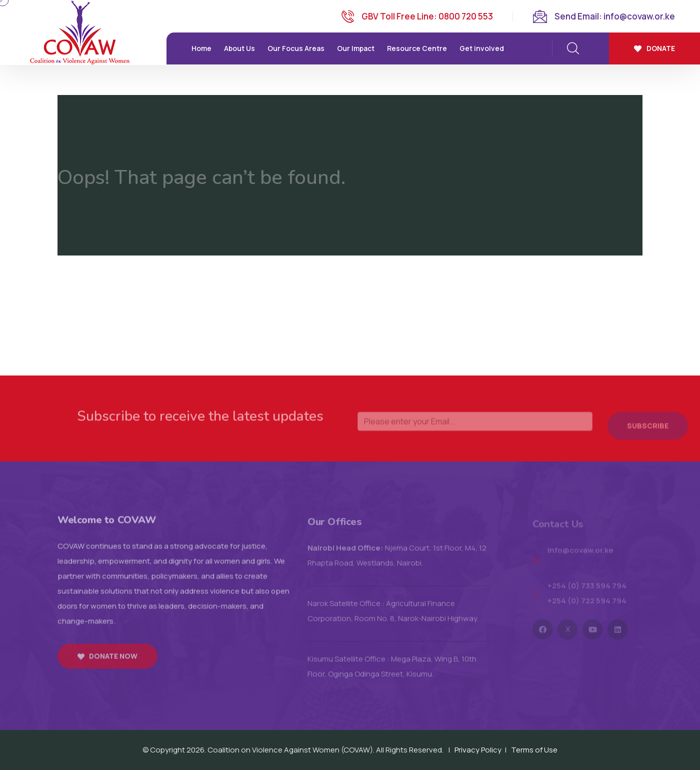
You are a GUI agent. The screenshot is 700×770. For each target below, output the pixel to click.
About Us (239, 48)
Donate (654, 48)
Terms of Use (534, 750)
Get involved (482, 48)
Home (201, 48)
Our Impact (356, 48)
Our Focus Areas (296, 48)
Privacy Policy (478, 750)
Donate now (107, 662)
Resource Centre (417, 48)
